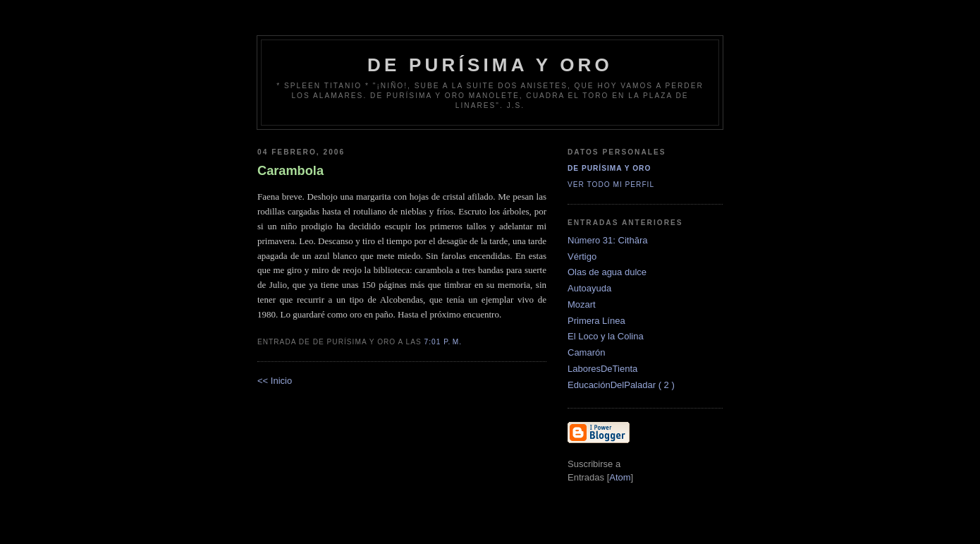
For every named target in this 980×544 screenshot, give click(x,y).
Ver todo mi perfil (611, 185)
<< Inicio (275, 381)
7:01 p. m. (443, 342)
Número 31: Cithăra (607, 240)
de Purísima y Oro (490, 65)
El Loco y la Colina (606, 336)
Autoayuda (589, 288)
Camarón (586, 352)
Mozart (582, 304)
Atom (620, 477)
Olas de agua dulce (607, 272)
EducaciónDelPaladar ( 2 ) (621, 385)
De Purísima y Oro (609, 168)
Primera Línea (596, 321)
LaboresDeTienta (602, 369)
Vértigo (582, 256)
